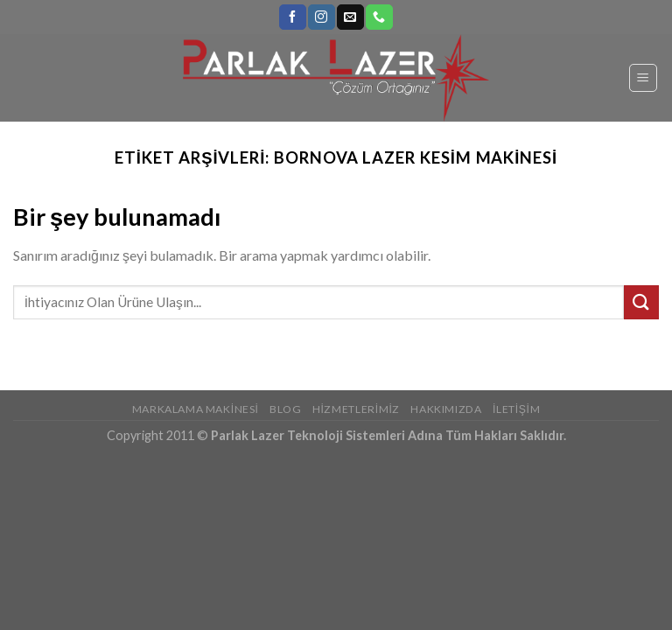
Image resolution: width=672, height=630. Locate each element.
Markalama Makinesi (196, 409)
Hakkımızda (446, 409)
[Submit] (641, 302)
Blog (285, 409)
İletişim (516, 409)
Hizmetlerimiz (356, 409)
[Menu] (644, 78)
